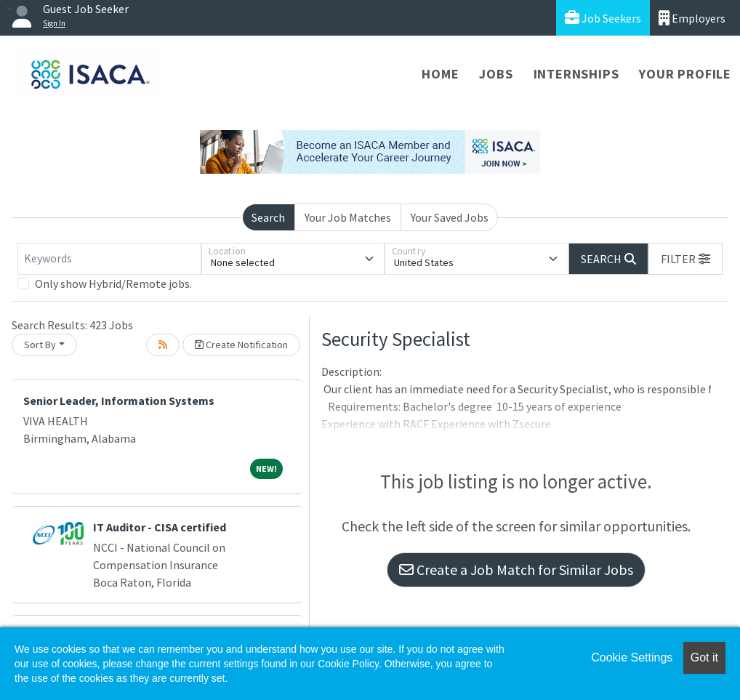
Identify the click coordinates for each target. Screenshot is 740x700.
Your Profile (685, 74)
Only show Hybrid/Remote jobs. (113, 283)
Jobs (496, 74)
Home (440, 74)
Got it (704, 657)
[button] (685, 259)
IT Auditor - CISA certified (160, 527)
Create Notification (241, 345)
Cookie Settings (632, 657)
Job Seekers (603, 18)
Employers (692, 18)
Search (268, 217)
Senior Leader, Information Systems (119, 401)
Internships (576, 74)
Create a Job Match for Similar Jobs (516, 570)
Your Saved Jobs (450, 217)
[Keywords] (109, 259)
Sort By (40, 345)
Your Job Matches (348, 217)
